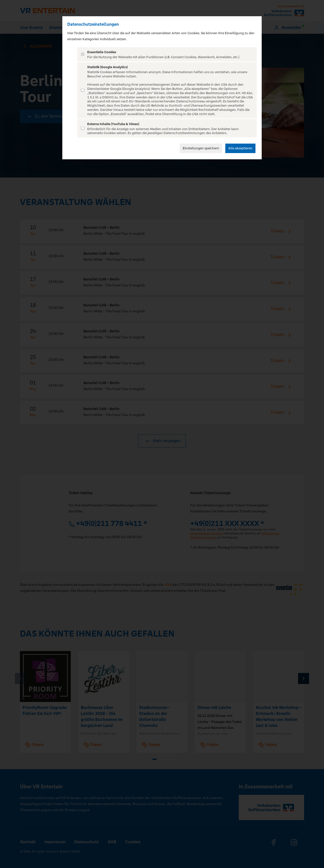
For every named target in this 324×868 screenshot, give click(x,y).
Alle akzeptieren (240, 148)
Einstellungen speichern (201, 148)
